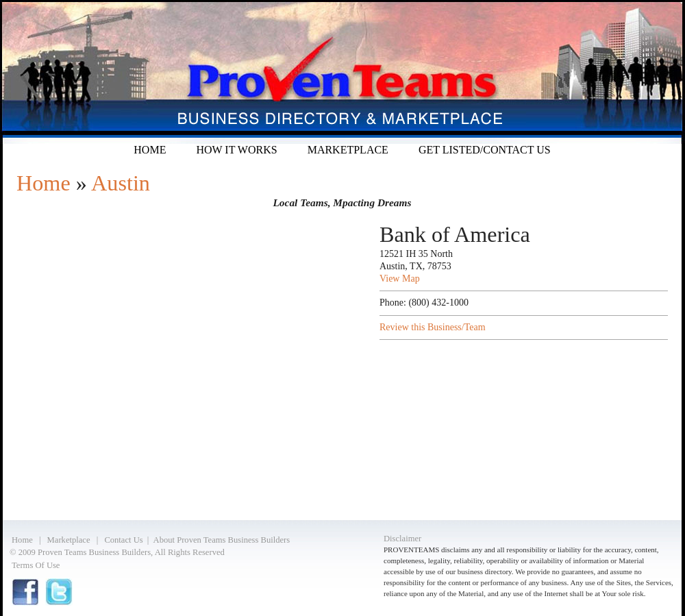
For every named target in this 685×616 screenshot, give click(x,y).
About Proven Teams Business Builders (222, 540)
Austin (121, 183)
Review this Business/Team (433, 327)
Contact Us (123, 540)
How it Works (236, 150)
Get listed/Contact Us (485, 150)
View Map (400, 279)
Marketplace (348, 150)
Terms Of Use (36, 565)
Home (150, 150)
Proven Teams (342, 72)
